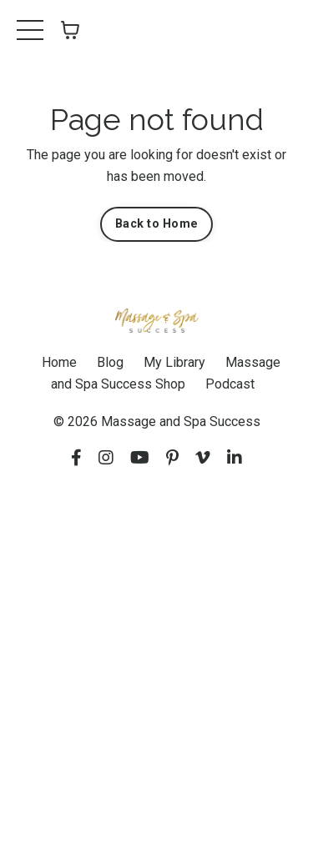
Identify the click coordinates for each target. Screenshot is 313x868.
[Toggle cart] (70, 30)
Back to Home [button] (156, 224)
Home (59, 362)
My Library (174, 362)
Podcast (230, 384)
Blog (110, 362)
